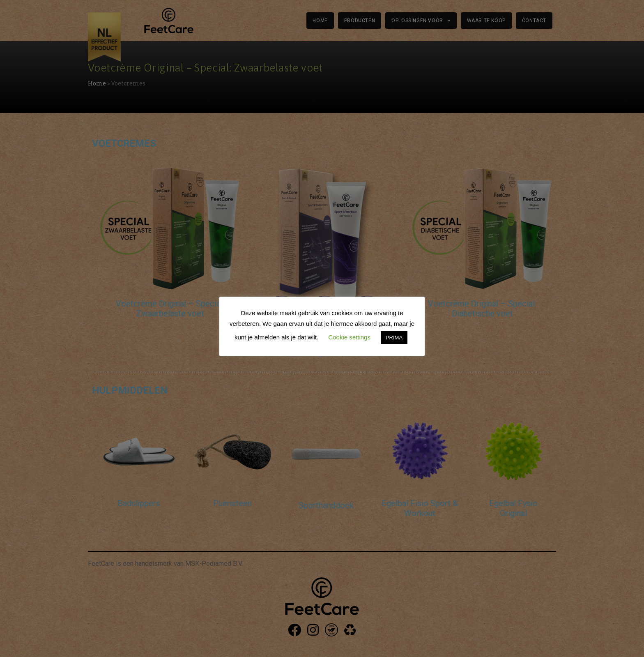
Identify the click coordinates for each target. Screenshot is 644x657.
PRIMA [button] (394, 338)
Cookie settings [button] (349, 337)
